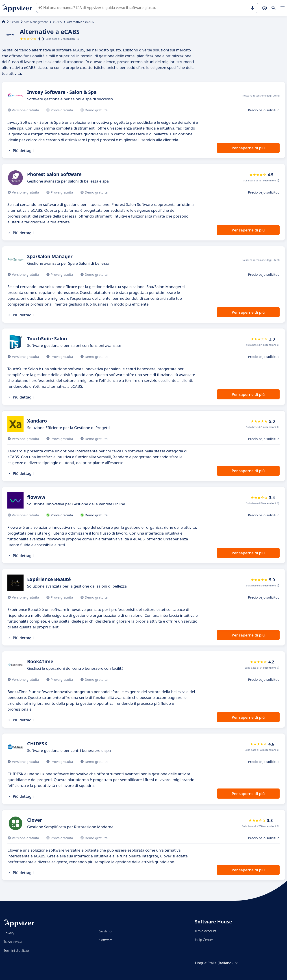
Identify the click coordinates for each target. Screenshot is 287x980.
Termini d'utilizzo (16, 950)
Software (106, 940)
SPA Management (36, 22)
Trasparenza (13, 942)
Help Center (204, 940)
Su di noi (106, 931)
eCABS (57, 22)
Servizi (15, 22)
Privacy (9, 933)
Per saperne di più (248, 148)
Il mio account (206, 931)
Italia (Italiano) (224, 963)
